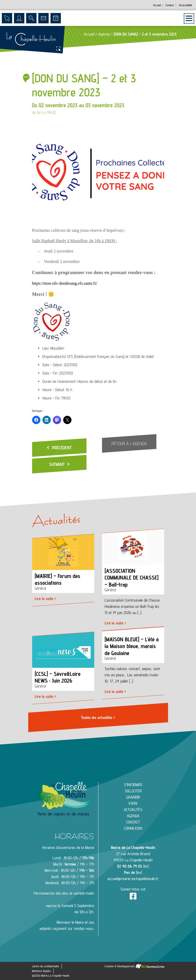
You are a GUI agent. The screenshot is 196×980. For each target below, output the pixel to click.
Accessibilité (185, 5)
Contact (170, 5)
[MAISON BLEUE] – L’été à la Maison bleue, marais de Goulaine (132, 646)
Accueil (157, 5)
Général (40, 588)
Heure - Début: (54, 390)
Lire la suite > (45, 599)
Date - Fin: (50, 373)
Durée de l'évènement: (59, 381)
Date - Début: (53, 365)
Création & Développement (134, 966)
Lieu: (46, 348)
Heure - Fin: (51, 398)
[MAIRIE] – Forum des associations (57, 579)
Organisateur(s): (55, 356)
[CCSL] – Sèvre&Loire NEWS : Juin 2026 (58, 677)
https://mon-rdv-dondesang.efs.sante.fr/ (65, 283)
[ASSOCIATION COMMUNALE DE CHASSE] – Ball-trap (132, 578)
